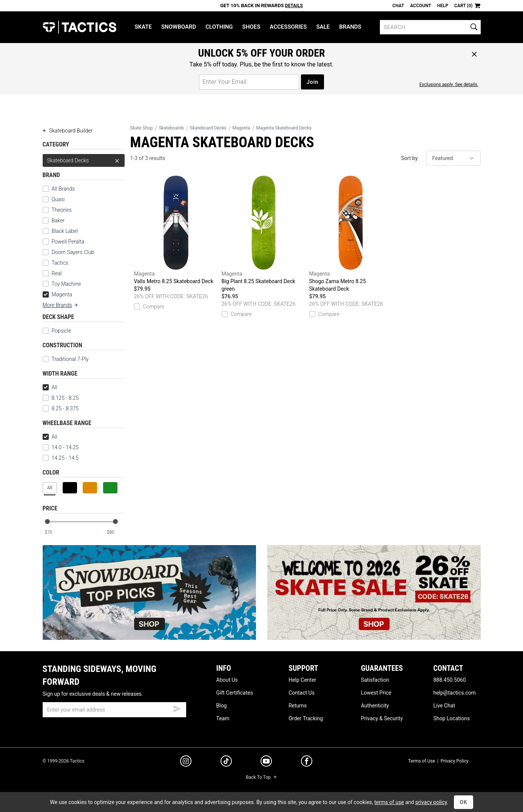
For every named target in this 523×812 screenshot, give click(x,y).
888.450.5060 (449, 680)
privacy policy (431, 802)
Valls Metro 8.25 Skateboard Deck (176, 230)
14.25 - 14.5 (61, 458)
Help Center (302, 680)
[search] (430, 27)
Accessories (288, 27)
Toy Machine (66, 284)
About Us (227, 680)
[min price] (53, 532)
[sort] (453, 158)
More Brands (61, 305)
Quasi (58, 199)
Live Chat (444, 706)
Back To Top (261, 777)
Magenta (57, 294)
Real (57, 273)
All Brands (63, 189)
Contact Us (302, 693)
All (50, 387)
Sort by (409, 158)
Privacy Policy (455, 761)
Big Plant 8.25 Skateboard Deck (264, 234)
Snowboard (179, 27)
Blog (222, 706)
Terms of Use (422, 761)
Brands (350, 27)
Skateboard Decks (84, 160)
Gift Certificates (235, 693)
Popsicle (62, 331)
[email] (114, 710)
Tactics (79, 27)
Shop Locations (451, 718)
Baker (58, 220)
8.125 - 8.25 (61, 398)
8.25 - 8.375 (61, 408)
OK (464, 802)
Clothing (219, 27)
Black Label (65, 231)
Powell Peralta (68, 242)
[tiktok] (226, 762)
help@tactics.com (454, 693)
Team (223, 718)
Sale (323, 27)
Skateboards (171, 128)
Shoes (251, 27)
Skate (143, 27)
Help (443, 6)
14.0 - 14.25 (61, 447)
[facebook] (307, 763)
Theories (62, 210)
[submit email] (177, 708)
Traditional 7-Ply (70, 359)
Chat (398, 6)
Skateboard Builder (68, 131)
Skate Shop (142, 128)
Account (420, 6)
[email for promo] (249, 82)
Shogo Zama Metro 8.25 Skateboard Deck (351, 234)
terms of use (389, 802)
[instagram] (186, 762)
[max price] (116, 532)
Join (312, 82)
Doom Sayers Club (73, 252)
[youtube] (266, 763)
